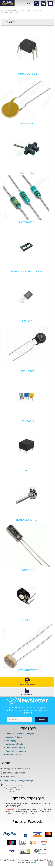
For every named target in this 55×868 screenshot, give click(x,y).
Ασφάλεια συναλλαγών (14, 744)
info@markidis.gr (10, 781)
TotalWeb (32, 863)
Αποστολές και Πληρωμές (15, 748)
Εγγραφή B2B (27, 684)
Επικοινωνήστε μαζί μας (15, 755)
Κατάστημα (27, 694)
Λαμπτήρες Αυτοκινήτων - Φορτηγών (20, 734)
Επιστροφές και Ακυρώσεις (16, 751)
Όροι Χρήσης (11, 741)
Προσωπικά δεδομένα (14, 737)
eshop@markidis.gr (25, 781)
